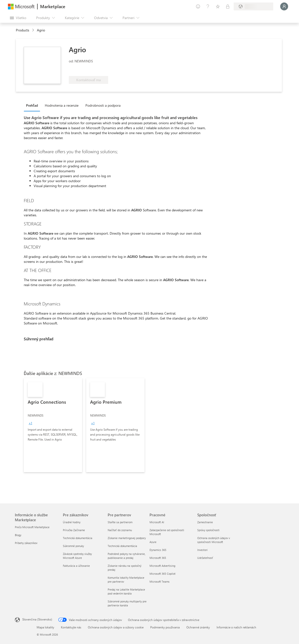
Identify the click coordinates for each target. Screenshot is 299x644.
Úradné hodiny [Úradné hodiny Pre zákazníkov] (72, 522)
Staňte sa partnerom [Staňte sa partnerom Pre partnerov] (120, 522)
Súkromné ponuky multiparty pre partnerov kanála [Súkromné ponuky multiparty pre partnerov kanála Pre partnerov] (127, 603)
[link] (53, 425)
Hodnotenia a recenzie (62, 105)
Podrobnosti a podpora (103, 105)
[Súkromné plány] (228, 6)
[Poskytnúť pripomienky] (198, 6)
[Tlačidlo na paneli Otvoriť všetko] (18, 18)
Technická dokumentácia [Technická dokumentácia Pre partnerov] (122, 546)
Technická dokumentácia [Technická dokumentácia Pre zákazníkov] (78, 538)
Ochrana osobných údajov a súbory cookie (116, 627)
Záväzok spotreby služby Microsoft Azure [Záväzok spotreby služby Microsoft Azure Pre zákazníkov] (77, 556)
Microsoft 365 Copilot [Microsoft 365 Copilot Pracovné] (162, 574)
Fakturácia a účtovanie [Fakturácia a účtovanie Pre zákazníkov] (76, 566)
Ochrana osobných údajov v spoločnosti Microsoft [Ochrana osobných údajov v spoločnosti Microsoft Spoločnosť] (214, 540)
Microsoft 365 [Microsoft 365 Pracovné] (158, 558)
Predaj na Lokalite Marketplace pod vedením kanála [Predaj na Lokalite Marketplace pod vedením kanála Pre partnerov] (126, 591)
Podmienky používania (165, 627)
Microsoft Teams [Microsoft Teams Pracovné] (160, 582)
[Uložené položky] (218, 6)
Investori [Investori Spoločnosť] (202, 550)
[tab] (33, 105)
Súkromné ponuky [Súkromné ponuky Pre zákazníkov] (73, 546)
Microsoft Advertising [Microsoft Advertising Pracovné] (162, 566)
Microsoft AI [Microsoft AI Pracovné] (157, 522)
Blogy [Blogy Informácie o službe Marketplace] (18, 535)
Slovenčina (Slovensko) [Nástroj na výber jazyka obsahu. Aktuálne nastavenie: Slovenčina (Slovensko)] (37, 619)
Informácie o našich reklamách (236, 627)
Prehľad (32, 105)
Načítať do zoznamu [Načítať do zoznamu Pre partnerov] (120, 530)
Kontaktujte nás (71, 627)
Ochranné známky (198, 627)
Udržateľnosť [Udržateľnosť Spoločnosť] (205, 558)
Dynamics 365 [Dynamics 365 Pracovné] (158, 550)
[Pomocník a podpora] (208, 6)
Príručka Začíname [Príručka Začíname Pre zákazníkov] (74, 530)
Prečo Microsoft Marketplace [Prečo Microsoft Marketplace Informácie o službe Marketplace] (32, 527)
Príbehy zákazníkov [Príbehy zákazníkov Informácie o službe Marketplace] (26, 543)
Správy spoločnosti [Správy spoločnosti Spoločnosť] (208, 530)
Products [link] (23, 30)
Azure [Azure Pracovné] (153, 542)
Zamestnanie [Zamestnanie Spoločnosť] (205, 522)
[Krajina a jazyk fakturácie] (253, 6)
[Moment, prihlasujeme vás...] (284, 6)
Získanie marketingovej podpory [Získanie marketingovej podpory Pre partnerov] (127, 538)
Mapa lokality (45, 627)
